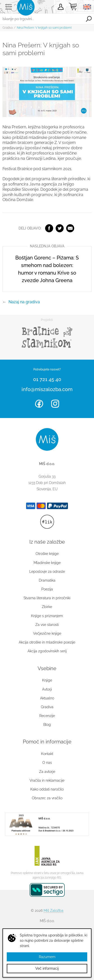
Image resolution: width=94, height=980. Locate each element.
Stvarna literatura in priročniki (47, 598)
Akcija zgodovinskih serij (47, 651)
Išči (89, 19)
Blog (47, 725)
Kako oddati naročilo (47, 789)
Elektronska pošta (70, 228)
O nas (47, 763)
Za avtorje (47, 772)
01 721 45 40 (47, 379)
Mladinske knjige (47, 563)
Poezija (47, 589)
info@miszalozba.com (47, 389)
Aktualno (47, 698)
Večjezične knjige (47, 633)
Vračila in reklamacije (47, 780)
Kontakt (47, 754)
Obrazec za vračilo (47, 798)
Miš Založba (54, 911)
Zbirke (47, 607)
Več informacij (47, 968)
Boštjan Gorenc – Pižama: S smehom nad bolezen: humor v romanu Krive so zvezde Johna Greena (47, 269)
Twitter (60, 228)
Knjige (47, 680)
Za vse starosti (47, 625)
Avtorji (47, 689)
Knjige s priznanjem (47, 616)
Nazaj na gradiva (24, 302)
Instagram (55, 404)
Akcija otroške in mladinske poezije (47, 642)
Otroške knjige (47, 554)
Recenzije (47, 716)
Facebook (49, 228)
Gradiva (8, 28)
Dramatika (47, 580)
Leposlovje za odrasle (47, 572)
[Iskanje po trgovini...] (42, 19)
